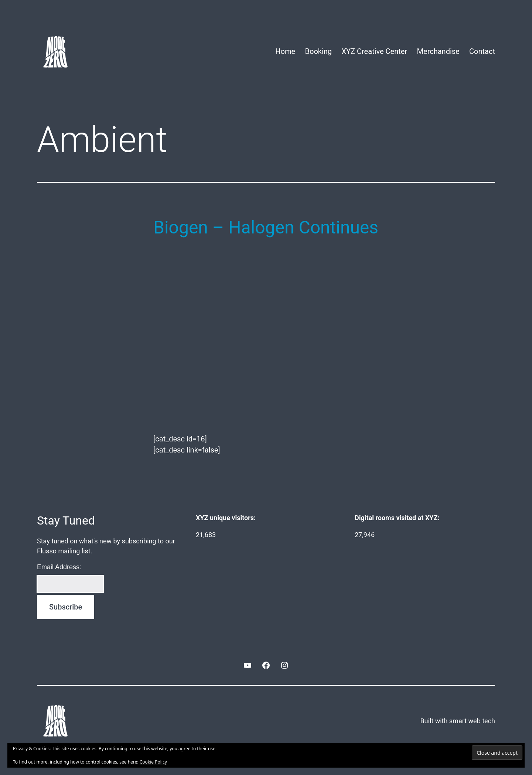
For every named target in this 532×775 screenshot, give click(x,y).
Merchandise (438, 51)
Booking (319, 51)
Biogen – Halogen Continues (266, 227)
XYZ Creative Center (374, 51)
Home (285, 51)
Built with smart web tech (458, 721)
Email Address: (59, 567)
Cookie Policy (153, 762)
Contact (482, 51)
